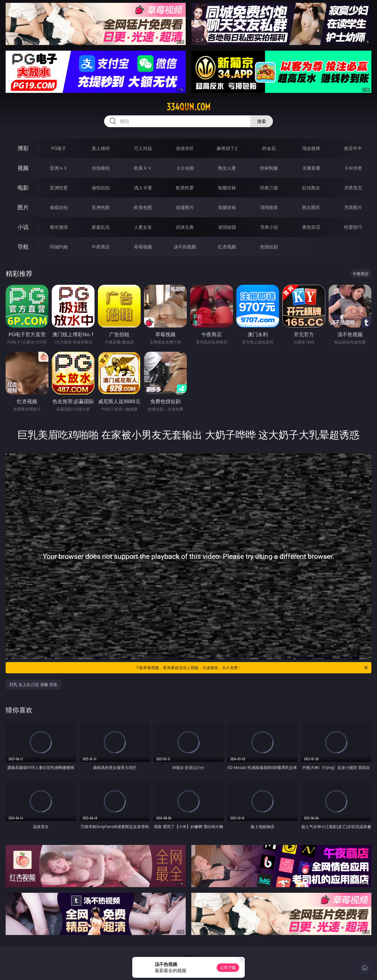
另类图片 (353, 207)
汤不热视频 (185, 247)
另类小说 (269, 227)
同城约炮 (59, 247)
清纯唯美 (269, 207)
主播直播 (311, 168)
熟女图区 (311, 207)
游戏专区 (185, 148)
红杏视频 (227, 247)
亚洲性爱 (59, 188)
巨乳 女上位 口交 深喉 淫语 (33, 684)
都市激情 (59, 227)
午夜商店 (101, 247)
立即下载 (228, 967)
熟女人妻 (227, 168)
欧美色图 (143, 207)
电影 (23, 188)
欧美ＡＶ (143, 168)
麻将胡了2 (227, 148)
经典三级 (269, 188)
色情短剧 (269, 247)
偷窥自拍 (59, 207)
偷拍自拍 (101, 188)
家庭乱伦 (101, 227)
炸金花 (269, 148)
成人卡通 (143, 188)
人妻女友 (143, 227)
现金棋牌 (311, 148)
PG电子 (59, 148)
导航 (23, 247)
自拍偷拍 (101, 168)
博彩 (23, 148)
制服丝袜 (227, 188)
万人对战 (143, 148)
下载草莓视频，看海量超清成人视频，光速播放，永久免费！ (252, 668)
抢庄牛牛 (353, 148)
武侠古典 (185, 227)
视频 (23, 168)
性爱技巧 (353, 227)
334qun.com (188, 107)
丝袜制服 (269, 168)
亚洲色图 (101, 207)
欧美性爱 (185, 188)
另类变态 (353, 188)
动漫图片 (185, 207)
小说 (23, 227)
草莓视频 (143, 247)
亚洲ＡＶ (59, 168)
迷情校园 (227, 227)
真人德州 (101, 148)
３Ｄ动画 (185, 168)
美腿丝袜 (227, 207)
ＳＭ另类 (353, 168)
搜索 (262, 121)
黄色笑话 (311, 227)
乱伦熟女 (311, 188)
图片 (23, 207)
